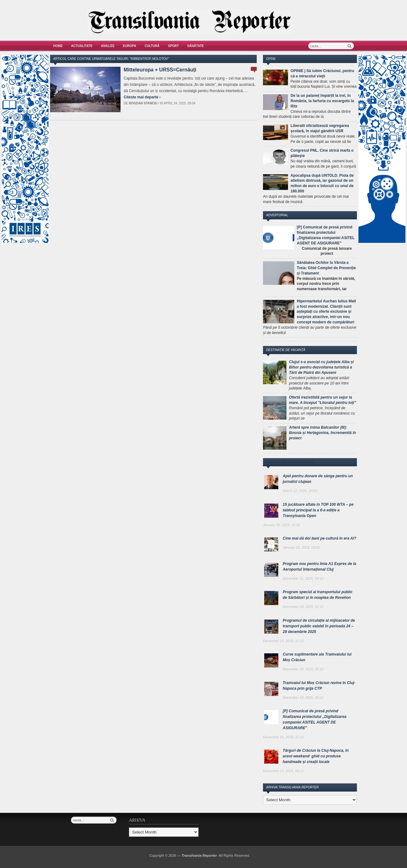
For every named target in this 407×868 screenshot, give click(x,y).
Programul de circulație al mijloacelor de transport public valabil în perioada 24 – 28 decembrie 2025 (319, 626)
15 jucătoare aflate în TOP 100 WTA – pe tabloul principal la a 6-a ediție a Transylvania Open (318, 510)
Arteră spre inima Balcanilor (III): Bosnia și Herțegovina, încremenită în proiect (322, 433)
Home (58, 46)
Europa (130, 46)
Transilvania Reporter (199, 855)
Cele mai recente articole (290, 462)
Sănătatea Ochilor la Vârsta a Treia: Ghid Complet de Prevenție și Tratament (326, 268)
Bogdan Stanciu (143, 103)
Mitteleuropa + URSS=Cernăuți (160, 70)
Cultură (152, 46)
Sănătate (196, 46)
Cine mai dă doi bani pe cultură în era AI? (319, 538)
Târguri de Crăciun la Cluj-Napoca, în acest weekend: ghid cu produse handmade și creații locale (316, 756)
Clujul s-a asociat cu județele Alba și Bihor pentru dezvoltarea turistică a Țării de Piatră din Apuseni (321, 367)
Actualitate (82, 46)
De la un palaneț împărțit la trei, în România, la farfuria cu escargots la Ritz (322, 101)
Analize (108, 46)
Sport (173, 46)
